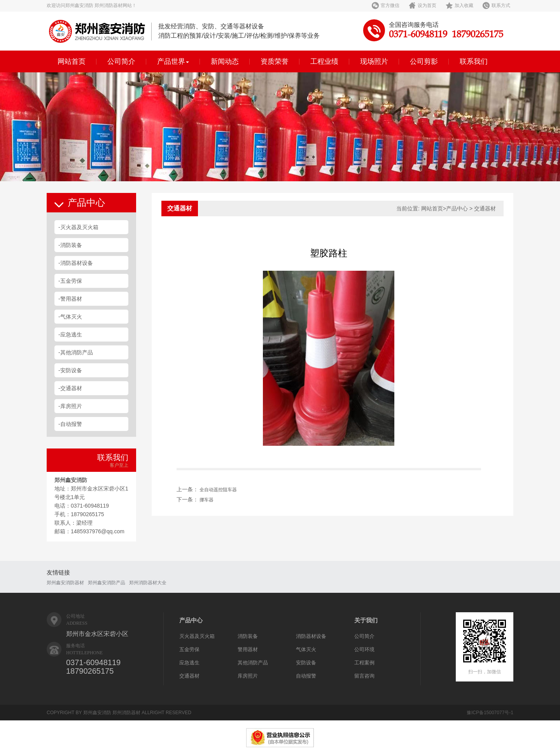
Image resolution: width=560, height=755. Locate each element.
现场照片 (374, 61)
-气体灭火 (70, 317)
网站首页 (72, 61)
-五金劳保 (70, 281)
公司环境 (364, 649)
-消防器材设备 (76, 263)
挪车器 (206, 500)
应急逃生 (189, 663)
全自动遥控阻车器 (218, 490)
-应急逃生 (70, 335)
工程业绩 (324, 61)
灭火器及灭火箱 (197, 636)
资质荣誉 (275, 61)
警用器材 (248, 649)
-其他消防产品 (76, 352)
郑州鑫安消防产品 (107, 583)
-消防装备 (70, 245)
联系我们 (474, 61)
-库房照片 (70, 406)
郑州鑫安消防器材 (65, 583)
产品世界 (173, 61)
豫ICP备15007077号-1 (490, 713)
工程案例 (364, 663)
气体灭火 (306, 649)
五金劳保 (189, 649)
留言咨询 (364, 676)
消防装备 (248, 636)
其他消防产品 (253, 663)
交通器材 (189, 676)
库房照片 (248, 676)
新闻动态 (225, 61)
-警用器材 (70, 299)
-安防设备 (70, 370)
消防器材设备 (311, 636)
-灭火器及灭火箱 (78, 227)
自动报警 (306, 676)
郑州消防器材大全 (148, 583)
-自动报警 (70, 424)
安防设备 (306, 663)
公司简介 (121, 61)
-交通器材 (70, 388)
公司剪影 (424, 61)
